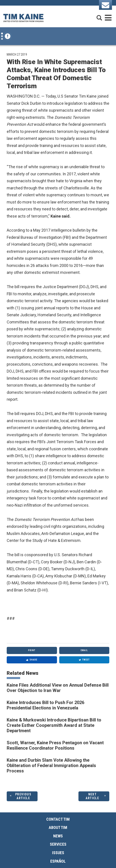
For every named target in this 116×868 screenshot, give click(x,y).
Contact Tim (58, 819)
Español (58, 861)
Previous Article (23, 796)
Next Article (92, 796)
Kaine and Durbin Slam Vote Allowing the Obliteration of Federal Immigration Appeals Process (51, 765)
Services (58, 844)
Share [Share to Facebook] (32, 660)
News (58, 836)
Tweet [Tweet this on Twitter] (84, 660)
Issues (58, 853)
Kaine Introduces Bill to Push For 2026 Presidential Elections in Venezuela (45, 705)
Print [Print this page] (32, 650)
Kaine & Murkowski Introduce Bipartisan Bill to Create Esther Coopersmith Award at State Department (54, 725)
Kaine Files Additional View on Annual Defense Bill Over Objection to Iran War (58, 688)
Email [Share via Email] (84, 650)
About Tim (58, 827)
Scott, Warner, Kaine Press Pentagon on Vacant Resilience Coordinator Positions (55, 745)
